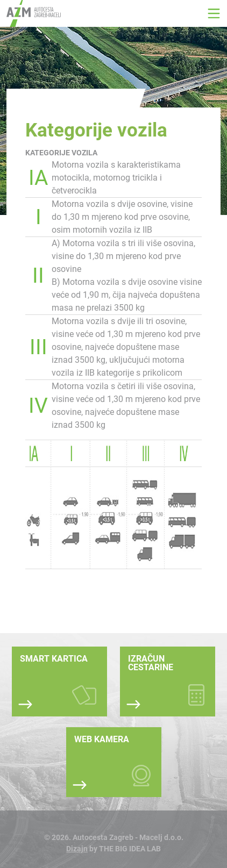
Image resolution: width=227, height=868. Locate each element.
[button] (214, 13)
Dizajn (77, 849)
